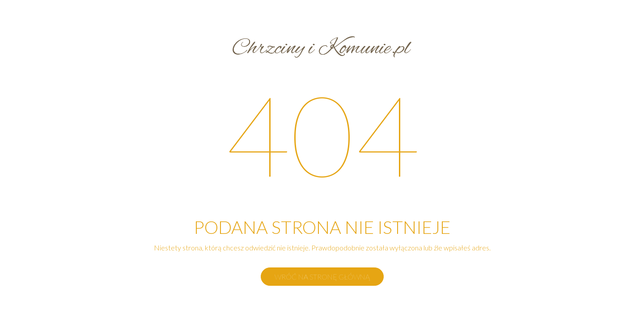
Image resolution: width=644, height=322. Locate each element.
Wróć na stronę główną (322, 277)
